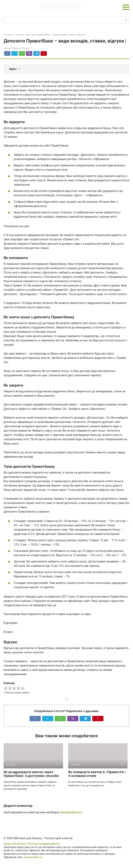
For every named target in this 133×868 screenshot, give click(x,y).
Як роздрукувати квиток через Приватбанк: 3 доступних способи (31, 774)
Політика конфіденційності (44, 844)
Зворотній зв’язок (15, 844)
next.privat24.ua (33, 857)
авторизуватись (71, 812)
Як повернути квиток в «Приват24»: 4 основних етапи (97, 774)
